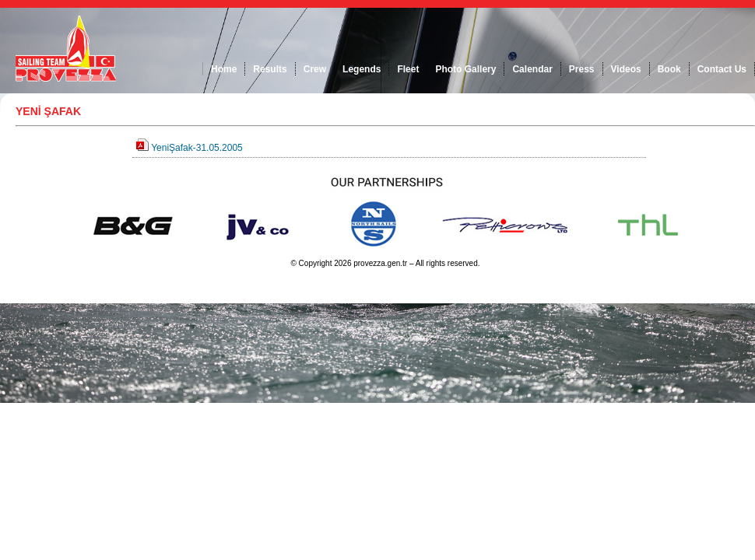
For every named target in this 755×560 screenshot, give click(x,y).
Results (270, 69)
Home (224, 69)
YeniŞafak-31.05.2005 (197, 148)
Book (669, 69)
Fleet (408, 69)
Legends (362, 69)
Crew (315, 69)
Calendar (532, 69)
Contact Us (722, 69)
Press (582, 69)
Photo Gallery (465, 69)
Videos (626, 69)
